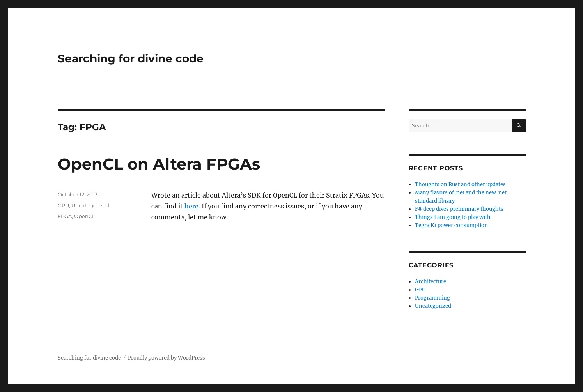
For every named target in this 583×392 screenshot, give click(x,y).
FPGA (65, 216)
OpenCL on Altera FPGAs (159, 164)
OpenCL (85, 216)
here (191, 206)
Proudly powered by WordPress (167, 358)
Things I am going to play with (453, 217)
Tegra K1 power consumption (451, 225)
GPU (63, 205)
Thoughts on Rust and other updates (460, 185)
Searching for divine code (131, 58)
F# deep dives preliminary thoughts (459, 209)
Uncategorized (90, 205)
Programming (432, 298)
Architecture (431, 282)
